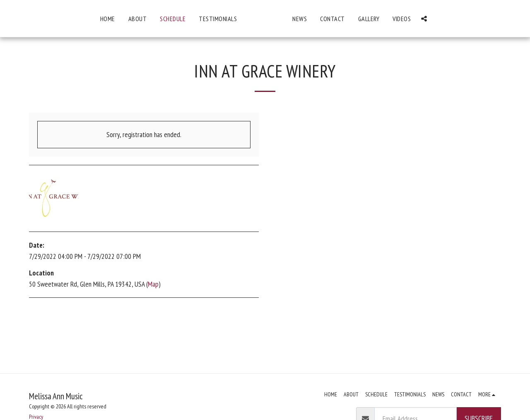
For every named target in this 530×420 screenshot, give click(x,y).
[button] (480, 19)
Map (153, 284)
